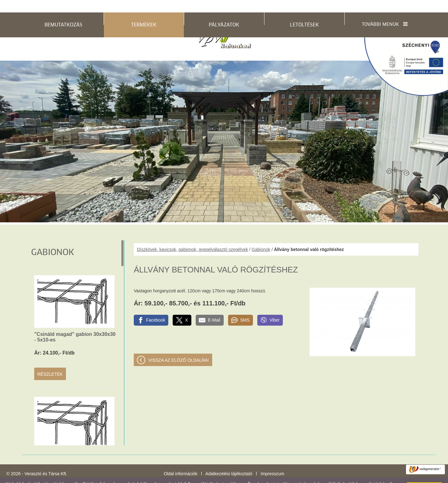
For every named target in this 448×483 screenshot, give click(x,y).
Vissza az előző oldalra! (179, 348)
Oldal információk (180, 461)
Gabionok (261, 237)
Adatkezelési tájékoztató (229, 461)
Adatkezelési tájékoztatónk (127, 476)
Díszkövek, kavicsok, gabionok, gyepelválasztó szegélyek (192, 237)
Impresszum (273, 461)
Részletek (50, 362)
